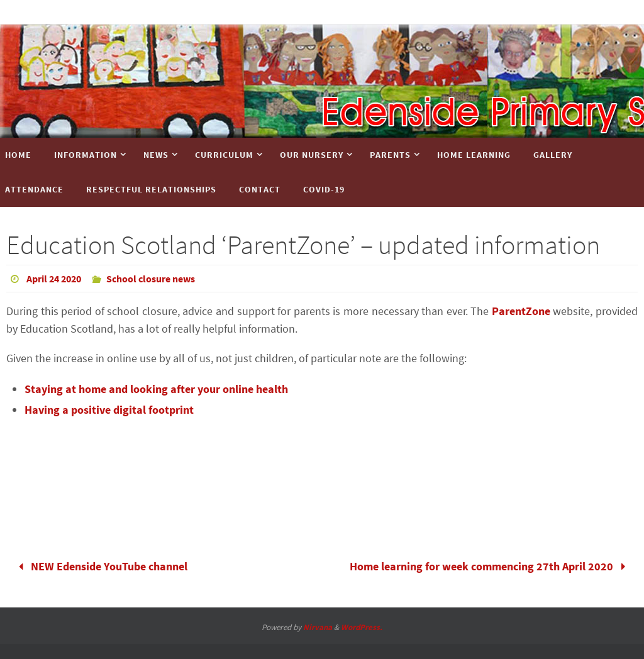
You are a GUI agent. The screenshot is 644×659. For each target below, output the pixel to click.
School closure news (151, 279)
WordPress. (362, 627)
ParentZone (521, 311)
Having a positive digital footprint (109, 410)
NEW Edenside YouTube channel (100, 566)
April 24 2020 (54, 279)
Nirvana (318, 627)
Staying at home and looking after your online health (156, 389)
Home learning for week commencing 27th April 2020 (491, 566)
